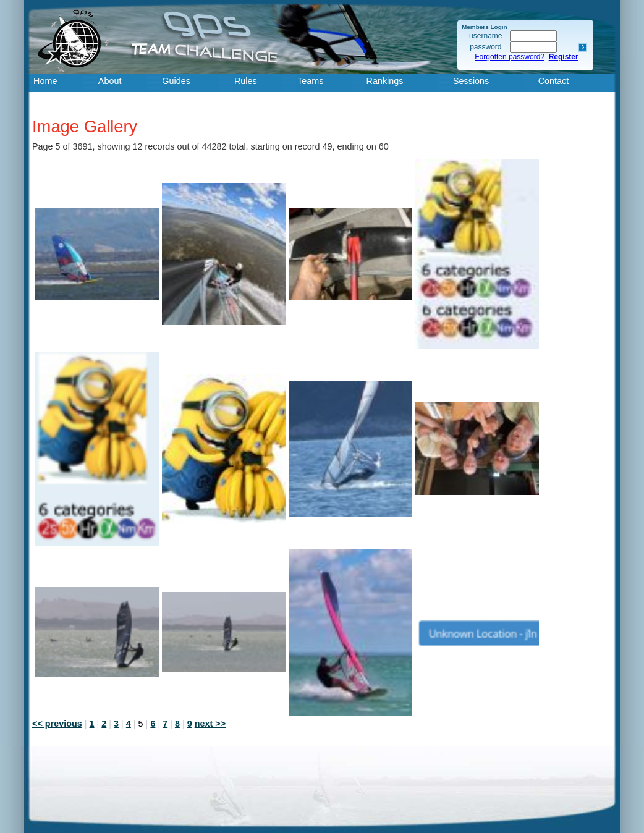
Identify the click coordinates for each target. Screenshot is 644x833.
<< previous (57, 724)
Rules (246, 81)
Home (45, 81)
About (110, 81)
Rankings (385, 81)
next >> (210, 724)
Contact (554, 81)
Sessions (471, 81)
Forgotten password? (510, 57)
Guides (176, 81)
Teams (310, 81)
